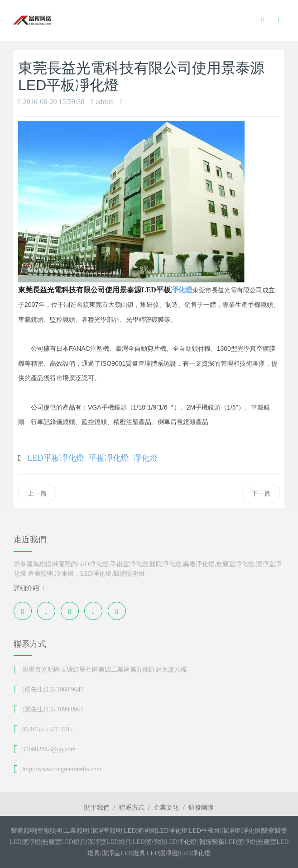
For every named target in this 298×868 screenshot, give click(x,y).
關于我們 (97, 808)
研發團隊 (201, 808)
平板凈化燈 (109, 458)
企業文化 (166, 808)
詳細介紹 (30, 588)
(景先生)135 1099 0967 (53, 709)
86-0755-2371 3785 (47, 729)
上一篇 (37, 494)
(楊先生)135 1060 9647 (53, 689)
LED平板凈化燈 (56, 458)
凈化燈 (182, 290)
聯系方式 (132, 808)
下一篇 (261, 494)
